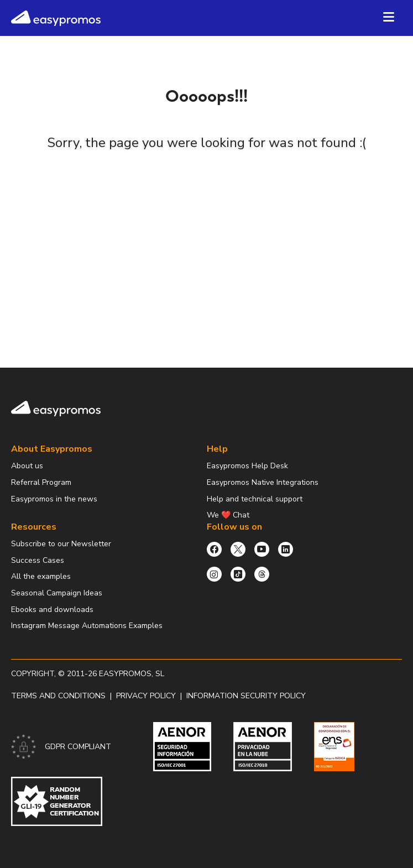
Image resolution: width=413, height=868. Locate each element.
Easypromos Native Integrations (263, 482)
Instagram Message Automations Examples (87, 626)
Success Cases (38, 560)
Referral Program (41, 482)
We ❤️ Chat (228, 515)
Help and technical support (255, 499)
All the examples (41, 576)
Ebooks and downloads (52, 610)
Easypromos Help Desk (247, 466)
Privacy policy (146, 696)
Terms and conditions (58, 696)
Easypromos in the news (54, 499)
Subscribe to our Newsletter (61, 544)
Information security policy (246, 696)
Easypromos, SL (132, 674)
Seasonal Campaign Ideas (57, 593)
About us (27, 466)
